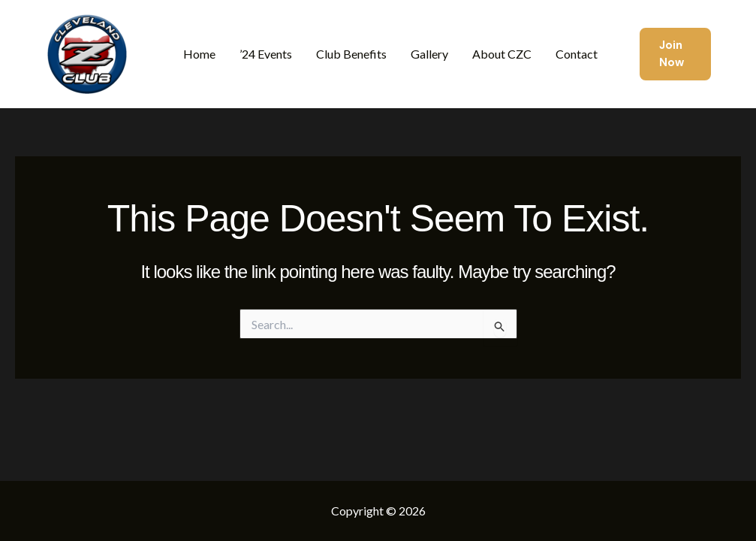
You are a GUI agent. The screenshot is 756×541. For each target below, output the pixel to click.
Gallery (429, 54)
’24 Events (266, 54)
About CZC (502, 54)
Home (199, 54)
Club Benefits (351, 54)
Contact (577, 54)
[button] (675, 54)
